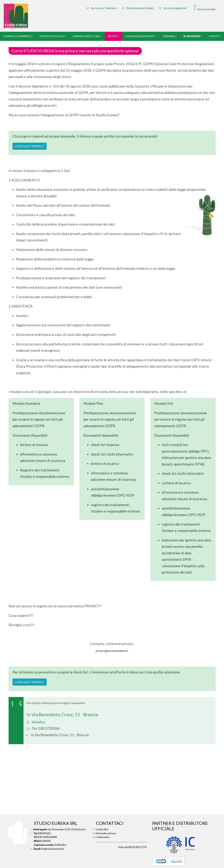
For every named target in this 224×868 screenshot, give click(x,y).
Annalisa (36, 722)
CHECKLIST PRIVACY (30, 146)
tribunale (169, 36)
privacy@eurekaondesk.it (112, 651)
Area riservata (204, 8)
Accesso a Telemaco (102, 8)
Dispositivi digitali (52, 36)
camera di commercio (17, 36)
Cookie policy (103, 837)
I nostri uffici (102, 829)
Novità (113, 36)
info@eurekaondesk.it (52, 849)
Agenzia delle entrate (140, 36)
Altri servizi (192, 36)
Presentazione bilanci (138, 8)
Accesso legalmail (173, 8)
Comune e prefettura (86, 36)
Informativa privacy (106, 833)
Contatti (215, 36)
